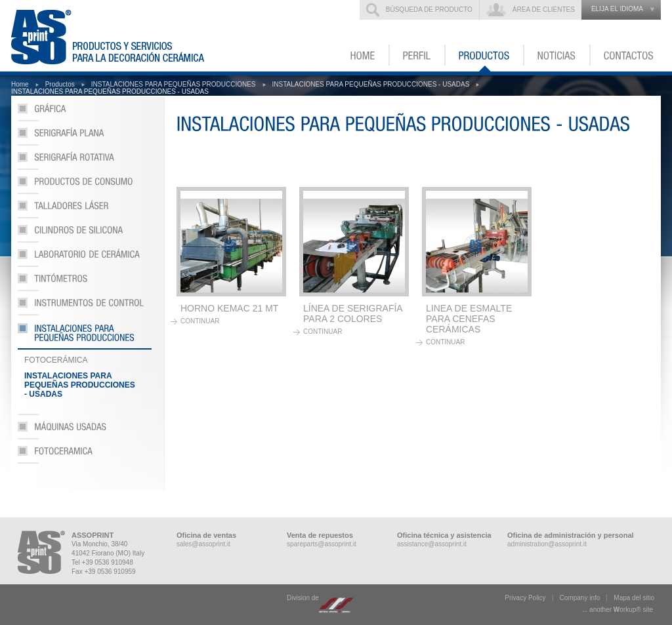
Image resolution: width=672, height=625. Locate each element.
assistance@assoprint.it (432, 544)
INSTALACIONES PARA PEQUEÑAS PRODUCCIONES (174, 84)
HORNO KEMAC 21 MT (229, 308)
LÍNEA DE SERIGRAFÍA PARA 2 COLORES (353, 313)
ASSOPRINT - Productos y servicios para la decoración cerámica (115, 36)
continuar (200, 321)
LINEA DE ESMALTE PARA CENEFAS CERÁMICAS (469, 319)
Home (20, 84)
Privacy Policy (525, 598)
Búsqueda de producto (429, 10)
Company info (580, 598)
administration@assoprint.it (547, 544)
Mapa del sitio (634, 598)
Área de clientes (544, 10)
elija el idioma (617, 9)
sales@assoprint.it (203, 544)
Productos (60, 84)
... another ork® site (618, 610)
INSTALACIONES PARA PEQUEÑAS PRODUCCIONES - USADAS (371, 84)
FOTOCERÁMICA (56, 360)
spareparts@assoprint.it (322, 544)
